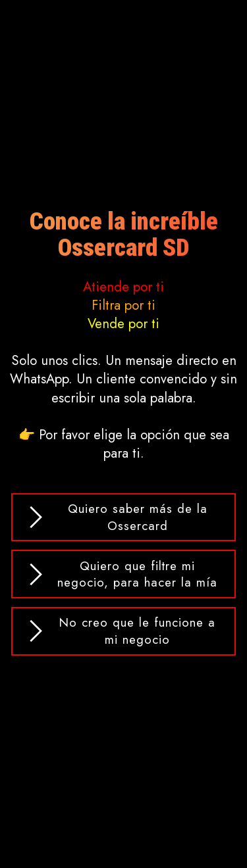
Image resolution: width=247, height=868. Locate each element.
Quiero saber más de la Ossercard (117, 517)
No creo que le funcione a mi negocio (121, 631)
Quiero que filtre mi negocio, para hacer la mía (122, 574)
